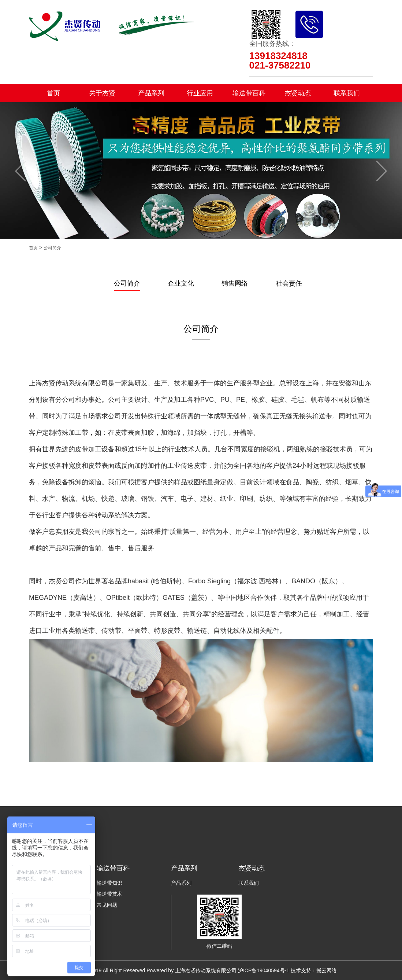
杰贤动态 (298, 93)
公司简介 (52, 248)
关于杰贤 (102, 93)
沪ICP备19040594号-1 (264, 970)
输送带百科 (249, 93)
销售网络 (235, 283)
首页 (53, 93)
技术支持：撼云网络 (314, 970)
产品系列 (151, 93)
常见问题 (107, 905)
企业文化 (181, 283)
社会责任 (289, 283)
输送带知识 (109, 883)
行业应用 (200, 93)
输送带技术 (109, 894)
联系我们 (347, 93)
